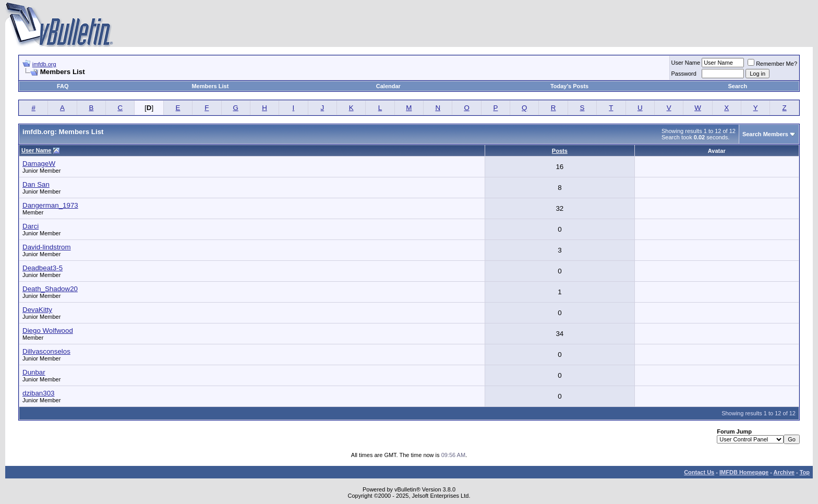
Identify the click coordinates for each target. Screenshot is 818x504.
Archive (784, 472)
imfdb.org (44, 64)
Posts (560, 151)
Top (805, 472)
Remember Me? (772, 64)
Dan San (36, 184)
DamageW (39, 164)
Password (684, 74)
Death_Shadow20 (50, 289)
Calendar (388, 86)
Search (738, 86)
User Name (686, 63)
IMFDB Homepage (744, 472)
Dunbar (34, 372)
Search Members (765, 134)
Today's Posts (569, 86)
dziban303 (39, 393)
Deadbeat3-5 (43, 268)
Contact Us (699, 472)
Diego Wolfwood (48, 331)
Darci (31, 226)
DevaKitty (37, 310)
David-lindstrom (47, 247)
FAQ (63, 86)
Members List (210, 86)
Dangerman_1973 (50, 205)
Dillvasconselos (46, 351)
